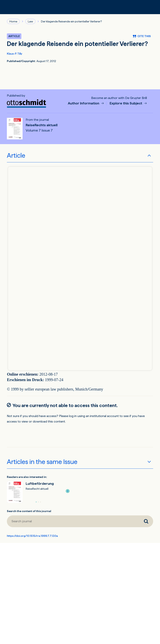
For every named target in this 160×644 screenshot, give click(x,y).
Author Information (84, 103)
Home (13, 21)
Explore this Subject (126, 103)
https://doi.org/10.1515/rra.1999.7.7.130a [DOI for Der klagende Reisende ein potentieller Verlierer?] (32, 536)
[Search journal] (73, 521)
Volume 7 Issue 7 (39, 130)
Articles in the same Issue (42, 462)
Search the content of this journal (29, 511)
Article (16, 156)
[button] (68, 491)
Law (30, 21)
